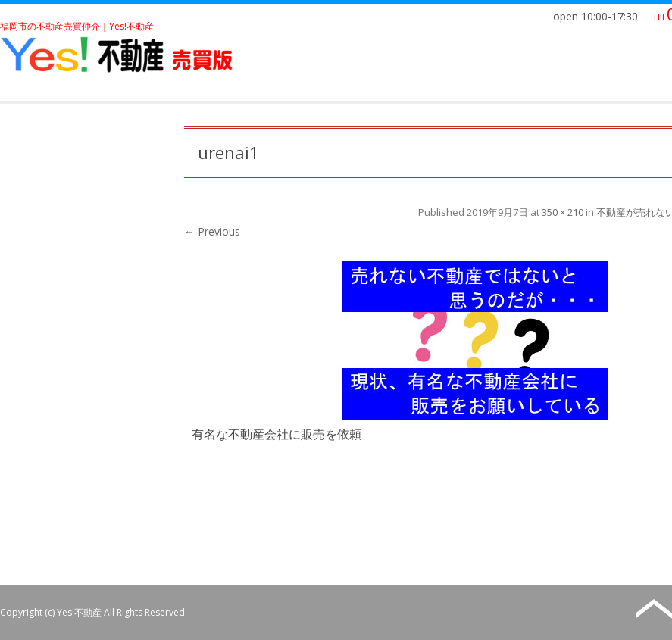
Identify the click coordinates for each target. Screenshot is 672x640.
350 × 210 (563, 212)
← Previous (212, 231)
